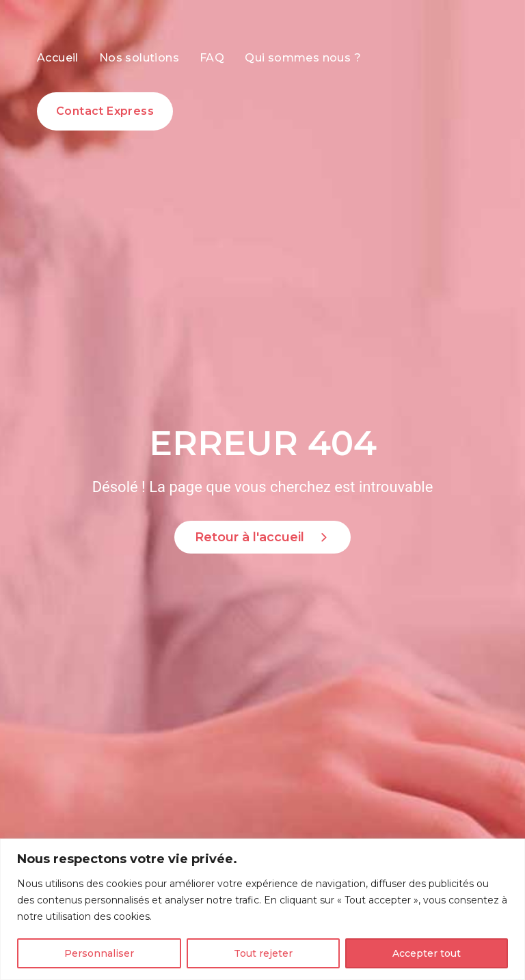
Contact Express (105, 111)
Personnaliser (99, 953)
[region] (262, 909)
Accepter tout (427, 953)
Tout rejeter (263, 953)
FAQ (212, 58)
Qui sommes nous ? (303, 58)
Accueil (58, 58)
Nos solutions (139, 58)
